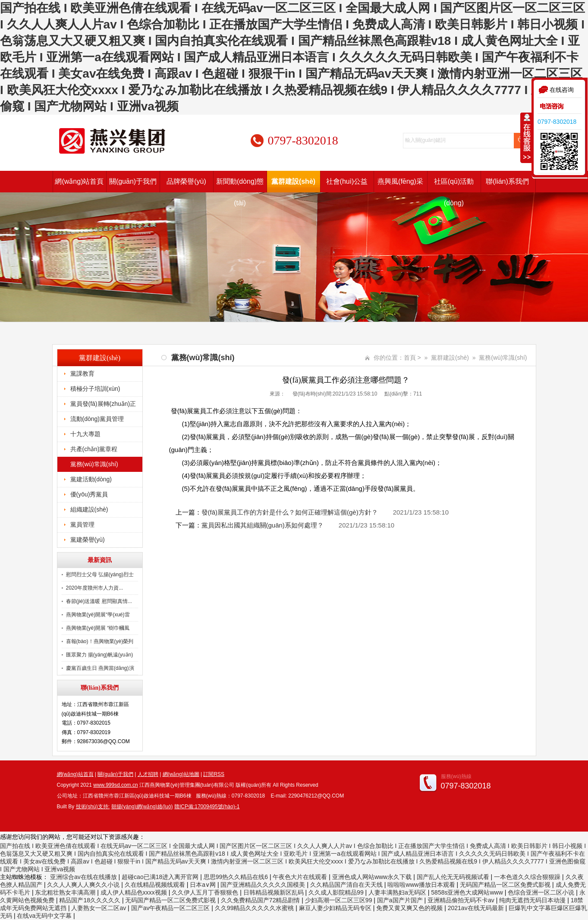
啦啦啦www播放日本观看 (422, 885)
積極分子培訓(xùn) (95, 389)
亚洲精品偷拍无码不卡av (462, 900)
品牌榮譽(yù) (186, 181)
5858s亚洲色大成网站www (468, 892)
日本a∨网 (204, 885)
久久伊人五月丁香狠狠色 (206, 892)
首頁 (410, 358)
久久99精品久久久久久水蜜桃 (255, 908)
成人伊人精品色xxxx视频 (135, 892)
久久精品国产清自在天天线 (347, 885)
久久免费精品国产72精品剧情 (261, 900)
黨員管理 (82, 524)
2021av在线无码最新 (477, 908)
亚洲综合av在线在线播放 (84, 877)
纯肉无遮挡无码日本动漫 (533, 900)
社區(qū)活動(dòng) (454, 185)
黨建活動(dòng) (91, 479)
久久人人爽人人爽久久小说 (84, 885)
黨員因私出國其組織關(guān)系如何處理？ (263, 525)
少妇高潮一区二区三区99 (339, 900)
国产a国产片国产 (401, 900)
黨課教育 (82, 374)
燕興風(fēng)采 (400, 181)
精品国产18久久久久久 (90, 900)
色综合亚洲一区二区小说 (542, 892)
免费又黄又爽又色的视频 (410, 908)
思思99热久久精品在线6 (237, 877)
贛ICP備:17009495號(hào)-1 (207, 807)
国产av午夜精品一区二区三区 (171, 908)
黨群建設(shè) (293, 181)
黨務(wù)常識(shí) (94, 464)
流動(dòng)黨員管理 (97, 419)
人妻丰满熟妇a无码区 (398, 892)
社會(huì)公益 (347, 181)
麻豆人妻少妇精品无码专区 (336, 908)
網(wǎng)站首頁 (79, 181)
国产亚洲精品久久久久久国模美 (264, 885)
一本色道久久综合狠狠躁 (528, 877)
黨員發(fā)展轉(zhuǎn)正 (103, 404)
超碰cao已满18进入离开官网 (161, 877)
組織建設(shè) (89, 509)
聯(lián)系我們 (507, 181)
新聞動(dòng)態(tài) (240, 185)
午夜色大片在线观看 (301, 877)
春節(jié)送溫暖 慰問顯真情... (99, 601)
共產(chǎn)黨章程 (94, 449)
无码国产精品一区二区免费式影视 (506, 885)
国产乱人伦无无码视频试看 (454, 877)
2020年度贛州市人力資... (95, 588)
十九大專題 (85, 434)
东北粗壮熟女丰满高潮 (66, 892)
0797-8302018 (557, 122)
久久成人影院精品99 (337, 892)
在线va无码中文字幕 (45, 916)
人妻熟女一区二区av (99, 908)
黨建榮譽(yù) (88, 540)
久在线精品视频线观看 (156, 885)
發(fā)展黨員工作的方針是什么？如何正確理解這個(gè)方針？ (290, 512)
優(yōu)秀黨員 (89, 494)
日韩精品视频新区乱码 (274, 892)
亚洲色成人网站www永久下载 (373, 877)
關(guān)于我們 (133, 181)
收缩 (526, 138)
